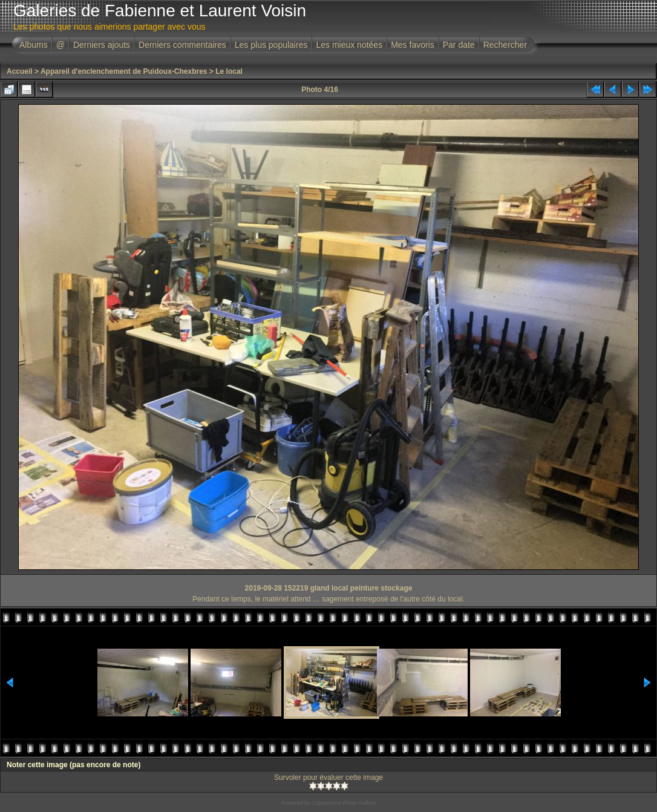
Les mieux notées (349, 45)
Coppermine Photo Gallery (344, 803)
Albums (34, 45)
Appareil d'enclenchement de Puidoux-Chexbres (124, 71)
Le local (229, 71)
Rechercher (505, 45)
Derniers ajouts (102, 45)
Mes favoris (413, 45)
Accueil (20, 71)
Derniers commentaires (182, 45)
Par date (459, 45)
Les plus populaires (271, 45)
